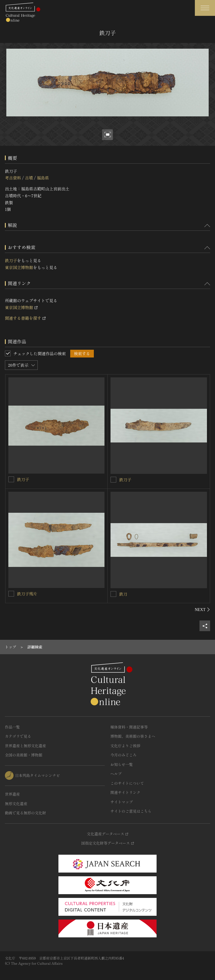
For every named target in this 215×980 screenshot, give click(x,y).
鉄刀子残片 (27, 594)
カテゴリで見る (18, 736)
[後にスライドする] (202, 610)
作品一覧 (12, 727)
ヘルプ (116, 774)
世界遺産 (12, 794)
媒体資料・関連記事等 (129, 727)
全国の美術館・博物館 (24, 755)
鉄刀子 (11, 260)
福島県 (43, 178)
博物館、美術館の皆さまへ (133, 736)
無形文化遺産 (16, 804)
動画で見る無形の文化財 (25, 813)
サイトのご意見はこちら (131, 811)
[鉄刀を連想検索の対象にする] (113, 594)
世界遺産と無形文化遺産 (25, 746)
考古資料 (13, 178)
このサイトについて (127, 783)
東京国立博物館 (19, 267)
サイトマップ (122, 802)
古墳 (29, 178)
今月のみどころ (124, 755)
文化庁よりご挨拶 (125, 746)
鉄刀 (123, 594)
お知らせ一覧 (122, 764)
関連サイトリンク (125, 792)
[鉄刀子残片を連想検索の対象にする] (11, 594)
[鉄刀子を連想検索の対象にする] (11, 479)
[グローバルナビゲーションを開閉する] (205, 8)
